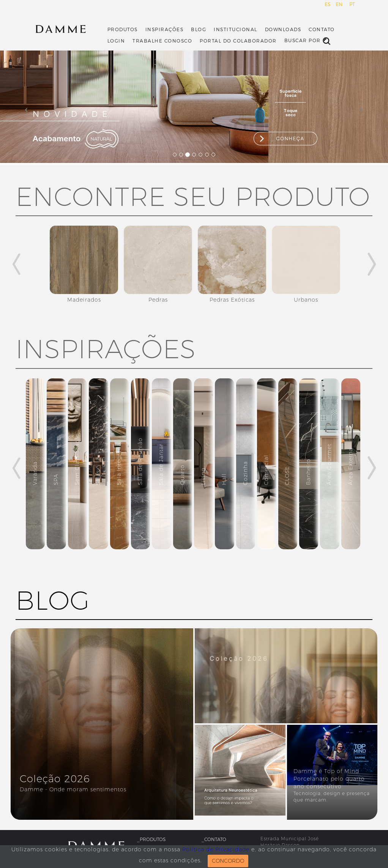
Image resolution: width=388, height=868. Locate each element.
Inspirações (165, 30)
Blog (199, 30)
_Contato (214, 840)
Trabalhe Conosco (162, 41)
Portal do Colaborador (238, 41)
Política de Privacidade (216, 850)
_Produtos (151, 840)
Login (116, 41)
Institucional (236, 30)
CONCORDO (228, 861)
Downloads (283, 30)
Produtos (123, 30)
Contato (322, 30)
